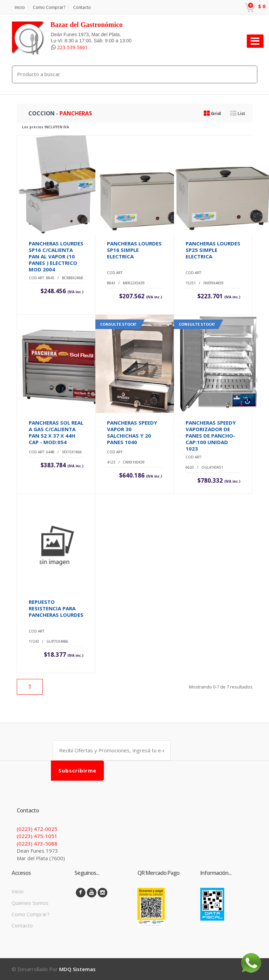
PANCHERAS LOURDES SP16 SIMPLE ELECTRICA (134, 250)
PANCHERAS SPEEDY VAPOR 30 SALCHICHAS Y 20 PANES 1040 (132, 432)
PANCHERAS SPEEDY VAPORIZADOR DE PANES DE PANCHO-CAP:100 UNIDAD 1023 (211, 436)
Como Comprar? (49, 7)
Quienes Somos (30, 903)
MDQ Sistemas (77, 969)
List (238, 113)
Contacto (82, 7)
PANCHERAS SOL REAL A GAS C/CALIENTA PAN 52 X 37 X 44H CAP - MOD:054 (56, 432)
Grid (212, 113)
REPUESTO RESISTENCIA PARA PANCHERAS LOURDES (56, 608)
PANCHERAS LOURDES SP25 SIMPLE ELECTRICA (213, 250)
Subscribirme (77, 770)
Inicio (20, 7)
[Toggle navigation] (255, 41)
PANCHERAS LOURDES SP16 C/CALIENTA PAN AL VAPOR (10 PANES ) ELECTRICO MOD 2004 (56, 256)
